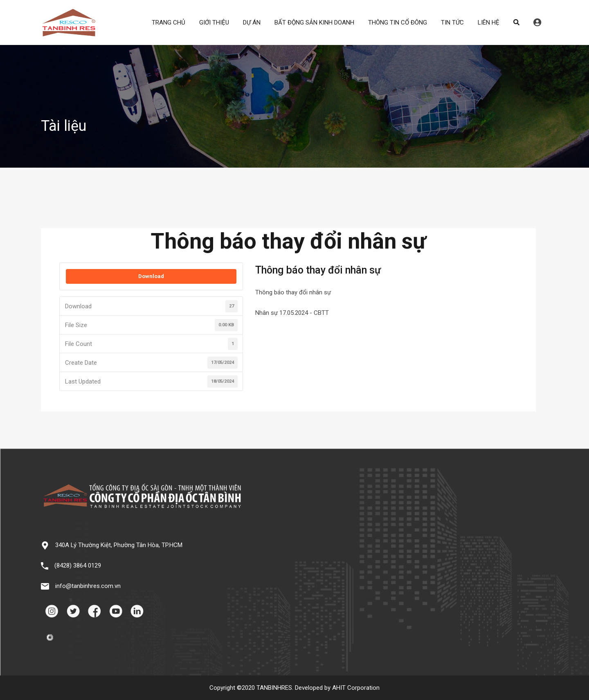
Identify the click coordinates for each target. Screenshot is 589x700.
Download (151, 276)
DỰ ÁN (252, 22)
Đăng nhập (537, 22)
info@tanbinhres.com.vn (88, 586)
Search (516, 22)
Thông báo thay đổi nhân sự (293, 292)
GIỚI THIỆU (214, 22)
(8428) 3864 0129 (78, 565)
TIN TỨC (452, 22)
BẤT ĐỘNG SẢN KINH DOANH (314, 22)
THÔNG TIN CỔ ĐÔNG (398, 22)
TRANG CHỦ (169, 22)
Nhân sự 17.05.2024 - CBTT (292, 313)
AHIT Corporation (356, 688)
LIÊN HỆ (489, 22)
